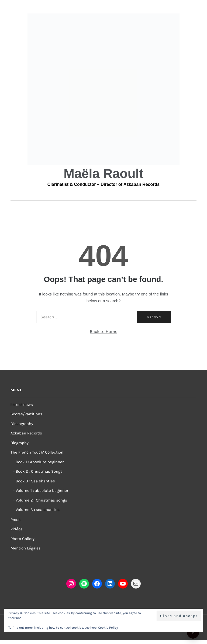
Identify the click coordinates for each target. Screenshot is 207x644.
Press (15, 520)
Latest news (22, 405)
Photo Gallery (23, 539)
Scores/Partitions (26, 414)
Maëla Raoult (103, 174)
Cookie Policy (108, 628)
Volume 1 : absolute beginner (42, 490)
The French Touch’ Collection (37, 452)
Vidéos (17, 529)
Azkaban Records (26, 433)
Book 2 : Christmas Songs (39, 471)
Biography (20, 443)
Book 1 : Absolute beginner (40, 462)
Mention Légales (26, 548)
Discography (22, 424)
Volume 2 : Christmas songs (41, 500)
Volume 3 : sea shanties (38, 510)
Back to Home (103, 331)
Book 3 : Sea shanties (35, 481)
